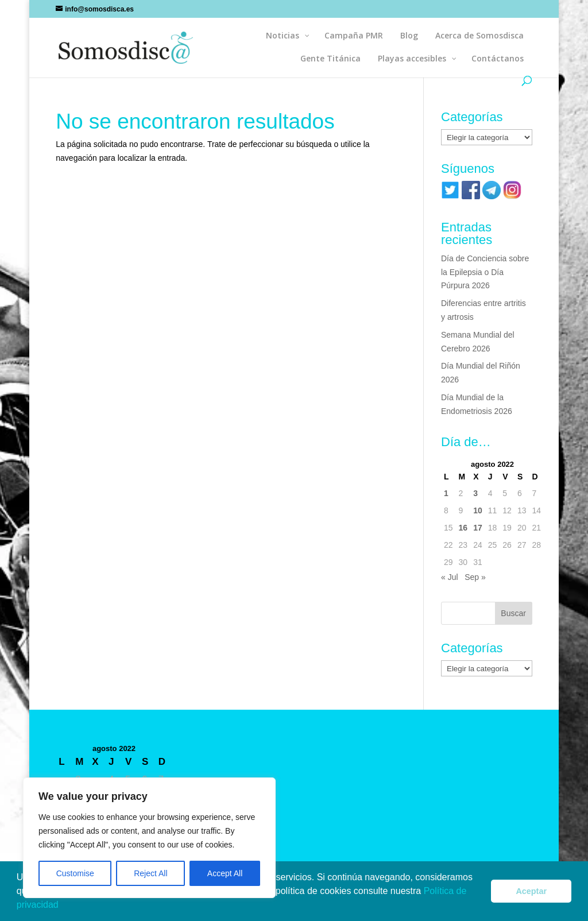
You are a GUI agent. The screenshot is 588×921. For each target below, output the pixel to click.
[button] (63, 906)
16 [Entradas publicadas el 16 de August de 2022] (463, 528)
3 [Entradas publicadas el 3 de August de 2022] (475, 493)
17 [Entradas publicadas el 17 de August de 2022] (478, 528)
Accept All (225, 873)
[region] (149, 838)
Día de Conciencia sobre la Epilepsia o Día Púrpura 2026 (485, 272)
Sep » (475, 577)
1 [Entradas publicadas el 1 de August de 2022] (446, 493)
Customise (75, 873)
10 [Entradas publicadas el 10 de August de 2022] (478, 510)
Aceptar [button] (531, 891)
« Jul (450, 577)
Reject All (150, 873)
